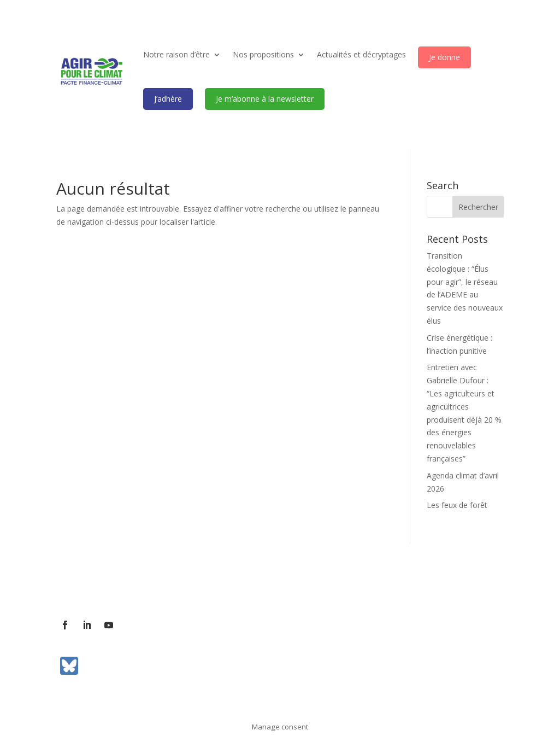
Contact (128, 586)
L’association (79, 586)
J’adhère (168, 99)
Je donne (444, 57)
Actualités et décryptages (361, 54)
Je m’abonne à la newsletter (265, 99)
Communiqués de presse (264, 586)
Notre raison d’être (176, 54)
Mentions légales (350, 586)
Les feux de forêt (457, 505)
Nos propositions (263, 54)
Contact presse (181, 586)
